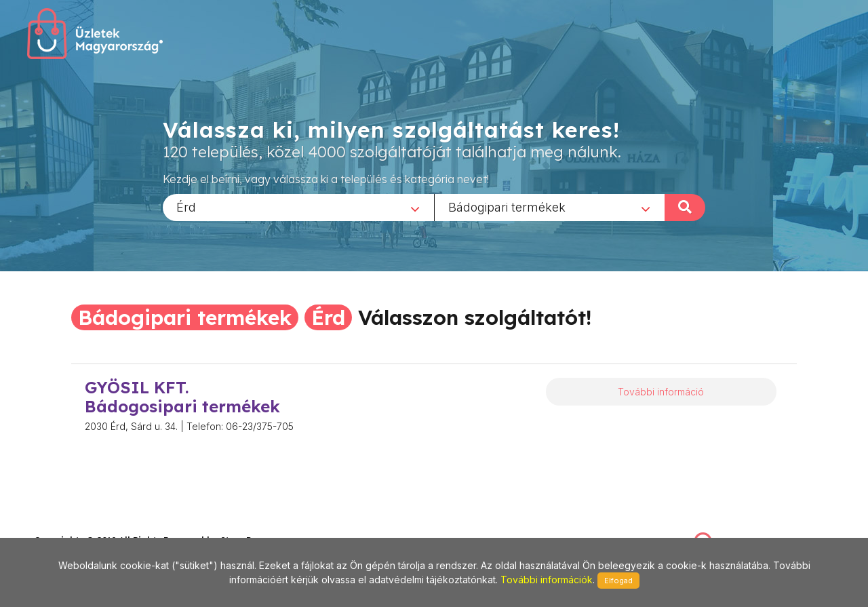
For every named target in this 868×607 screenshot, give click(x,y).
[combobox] (298, 207)
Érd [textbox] (186, 207)
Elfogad (618, 581)
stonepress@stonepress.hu (88, 526)
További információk (547, 580)
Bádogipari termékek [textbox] (507, 207)
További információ (661, 392)
